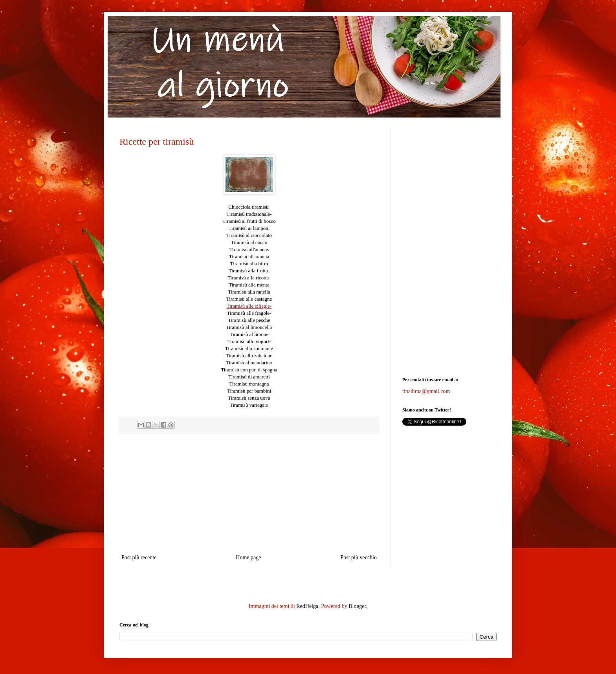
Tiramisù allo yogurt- (249, 341)
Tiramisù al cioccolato (249, 235)
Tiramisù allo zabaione (249, 355)
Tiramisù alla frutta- (249, 271)
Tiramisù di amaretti (249, 377)
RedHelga (307, 606)
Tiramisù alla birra (249, 264)
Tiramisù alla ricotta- (249, 278)
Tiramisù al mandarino (249, 363)
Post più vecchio (358, 557)
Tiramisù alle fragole (248, 313)
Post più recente (139, 557)
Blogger (357, 606)
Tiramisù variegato (249, 405)
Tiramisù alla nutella (249, 292)
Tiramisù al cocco (249, 242)
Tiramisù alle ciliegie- (249, 306)
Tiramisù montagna (249, 384)
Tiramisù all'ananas (249, 249)
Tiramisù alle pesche (249, 320)
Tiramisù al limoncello (249, 327)
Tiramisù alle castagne (249, 299)
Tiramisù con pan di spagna (249, 370)
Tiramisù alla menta (249, 285)
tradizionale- (249, 214)
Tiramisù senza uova (249, 398)
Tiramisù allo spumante (249, 348)
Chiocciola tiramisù (249, 207)
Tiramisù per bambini (249, 391)
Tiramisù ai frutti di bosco (249, 221)
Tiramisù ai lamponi (249, 228)
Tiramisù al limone (249, 334)
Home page (248, 557)
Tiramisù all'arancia (249, 256)
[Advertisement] (249, 494)
